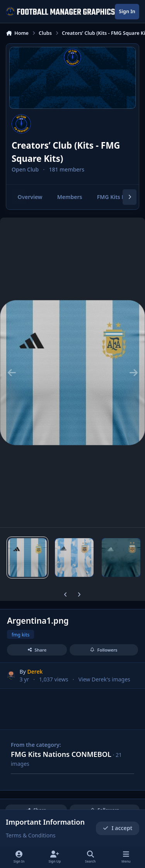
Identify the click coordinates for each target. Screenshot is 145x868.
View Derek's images (104, 679)
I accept (118, 828)
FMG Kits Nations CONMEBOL (61, 754)
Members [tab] (70, 197)
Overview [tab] (30, 197)
